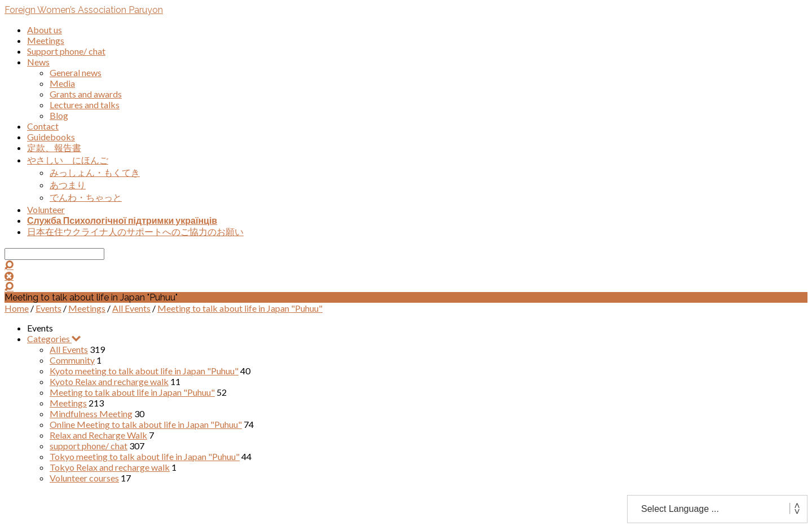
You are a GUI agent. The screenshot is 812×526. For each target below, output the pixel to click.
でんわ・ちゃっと (86, 197)
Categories (54, 339)
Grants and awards (86, 94)
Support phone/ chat (66, 51)
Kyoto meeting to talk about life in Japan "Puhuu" (144, 371)
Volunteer (46, 209)
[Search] (54, 254)
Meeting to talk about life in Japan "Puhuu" (240, 308)
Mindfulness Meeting (91, 414)
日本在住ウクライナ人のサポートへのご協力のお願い (135, 231)
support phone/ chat (89, 446)
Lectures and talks (85, 105)
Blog (59, 115)
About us (45, 30)
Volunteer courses (84, 478)
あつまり (68, 185)
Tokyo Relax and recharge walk (110, 467)
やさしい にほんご (68, 160)
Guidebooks (51, 137)
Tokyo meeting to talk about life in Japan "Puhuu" (145, 456)
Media (62, 83)
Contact (43, 126)
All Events (131, 308)
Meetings (46, 40)
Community (72, 360)
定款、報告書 (54, 147)
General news (76, 72)
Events (48, 308)
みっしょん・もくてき (95, 172)
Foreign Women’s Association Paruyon (84, 10)
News (38, 62)
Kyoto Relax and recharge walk (109, 381)
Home (17, 308)
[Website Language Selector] (717, 509)
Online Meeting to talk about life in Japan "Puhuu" (146, 424)
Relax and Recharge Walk (98, 435)
